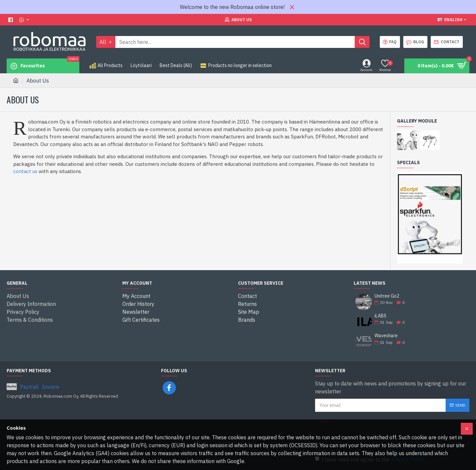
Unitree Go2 (387, 296)
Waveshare (386, 336)
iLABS (380, 316)
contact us (25, 171)
